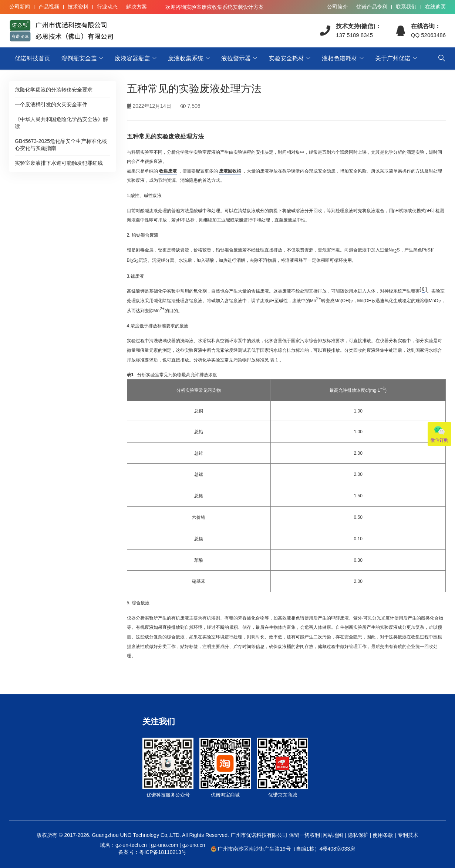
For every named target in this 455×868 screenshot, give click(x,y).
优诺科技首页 (33, 58)
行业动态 (107, 7)
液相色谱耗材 (340, 58)
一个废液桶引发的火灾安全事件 (51, 104)
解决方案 (136, 7)
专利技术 (407, 835)
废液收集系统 (186, 58)
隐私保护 (358, 835)
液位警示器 (236, 58)
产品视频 (49, 7)
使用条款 (383, 835)
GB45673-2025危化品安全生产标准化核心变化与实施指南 (61, 145)
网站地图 (333, 835)
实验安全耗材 (286, 58)
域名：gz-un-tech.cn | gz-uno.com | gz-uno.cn (152, 849)
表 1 (274, 360)
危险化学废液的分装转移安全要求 (54, 90)
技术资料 (78, 7)
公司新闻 (20, 7)
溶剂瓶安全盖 (79, 58)
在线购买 (435, 7)
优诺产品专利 (372, 7)
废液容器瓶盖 (132, 58)
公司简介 (337, 7)
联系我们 (406, 7)
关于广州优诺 (393, 58)
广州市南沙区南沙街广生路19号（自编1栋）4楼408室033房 (286, 849)
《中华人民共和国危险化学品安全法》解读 (61, 123)
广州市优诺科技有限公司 (259, 835)
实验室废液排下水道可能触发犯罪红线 (59, 163)
